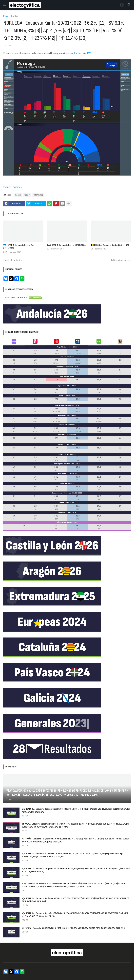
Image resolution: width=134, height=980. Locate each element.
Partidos (17, 187)
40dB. (62, 396)
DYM (62, 357)
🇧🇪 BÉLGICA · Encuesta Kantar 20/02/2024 (110, 245)
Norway (27, 195)
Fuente (7, 187)
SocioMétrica (62, 367)
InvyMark (62, 435)
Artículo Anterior (14, 260)
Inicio (6, 16)
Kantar (15, 16)
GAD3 (62, 483)
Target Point (62, 347)
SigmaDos (62, 386)
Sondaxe (62, 512)
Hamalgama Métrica (62, 464)
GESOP (62, 425)
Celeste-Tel (62, 473)
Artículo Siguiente (120, 260)
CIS (61, 376)
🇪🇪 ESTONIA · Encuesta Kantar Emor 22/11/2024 (19, 247)
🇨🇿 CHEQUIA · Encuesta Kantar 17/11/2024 (66, 245)
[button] (5, 5)
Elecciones (62, 522)
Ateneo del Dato (62, 405)
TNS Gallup (38, 195)
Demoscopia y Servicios (62, 493)
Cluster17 (62, 444)
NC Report (62, 415)
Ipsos (62, 503)
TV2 (89, 53)
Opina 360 (62, 454)
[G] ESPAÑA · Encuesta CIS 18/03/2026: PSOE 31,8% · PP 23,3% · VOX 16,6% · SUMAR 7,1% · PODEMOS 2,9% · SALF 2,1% (73, 928)
